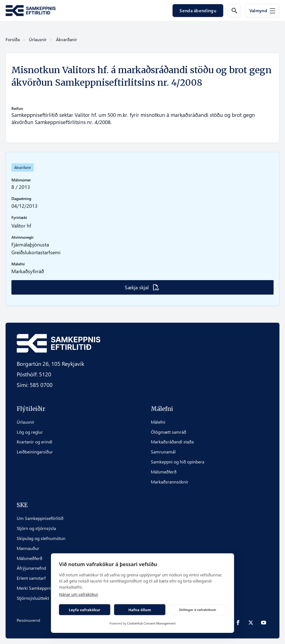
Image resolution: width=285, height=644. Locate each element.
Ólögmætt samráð (169, 432)
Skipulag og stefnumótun (41, 538)
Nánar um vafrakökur (79, 594)
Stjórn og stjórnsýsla (36, 528)
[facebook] (238, 623)
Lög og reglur (30, 432)
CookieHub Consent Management (151, 623)
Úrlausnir (38, 39)
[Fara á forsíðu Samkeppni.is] (31, 11)
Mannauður (28, 548)
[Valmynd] (262, 11)
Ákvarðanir (67, 39)
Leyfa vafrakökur (85, 610)
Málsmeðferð (164, 472)
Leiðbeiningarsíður (35, 452)
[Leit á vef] (234, 11)
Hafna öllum (140, 610)
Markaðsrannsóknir (170, 482)
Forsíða (13, 39)
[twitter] (251, 623)
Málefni (158, 422)
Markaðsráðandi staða (172, 442)
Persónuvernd (28, 620)
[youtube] (264, 623)
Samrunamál (163, 452)
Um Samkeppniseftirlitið (40, 518)
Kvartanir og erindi (35, 442)
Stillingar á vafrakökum (197, 610)
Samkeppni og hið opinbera (178, 462)
